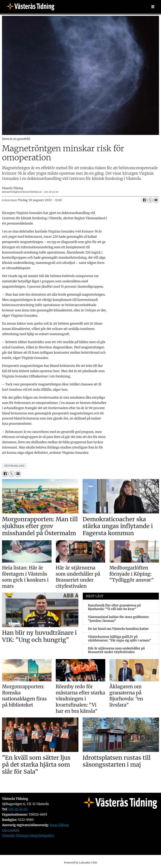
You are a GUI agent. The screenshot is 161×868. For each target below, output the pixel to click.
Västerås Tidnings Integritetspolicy (28, 836)
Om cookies (11, 830)
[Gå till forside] (32, 7)
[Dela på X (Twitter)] (150, 200)
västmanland (14, 466)
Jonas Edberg (59, 825)
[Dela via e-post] (156, 200)
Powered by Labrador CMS (81, 863)
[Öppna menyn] (153, 7)
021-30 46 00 (18, 809)
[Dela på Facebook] (144, 200)
